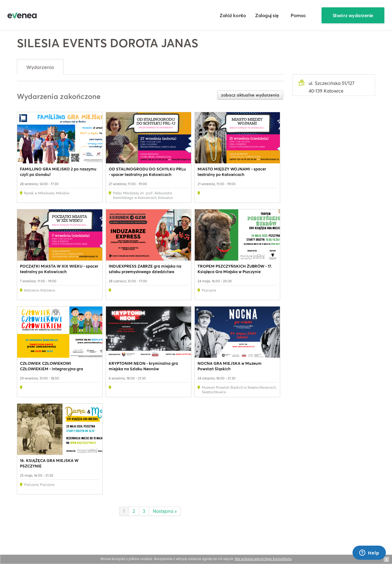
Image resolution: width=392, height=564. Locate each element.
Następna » (165, 511)
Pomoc (298, 15)
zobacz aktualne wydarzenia (250, 95)
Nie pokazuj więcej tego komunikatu (263, 559)
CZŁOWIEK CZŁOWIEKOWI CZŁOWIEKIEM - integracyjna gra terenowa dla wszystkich (51, 369)
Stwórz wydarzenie (353, 15)
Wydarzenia (40, 67)
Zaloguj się (267, 15)
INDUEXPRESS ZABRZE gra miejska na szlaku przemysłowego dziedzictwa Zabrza (145, 272)
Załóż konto (233, 15)
